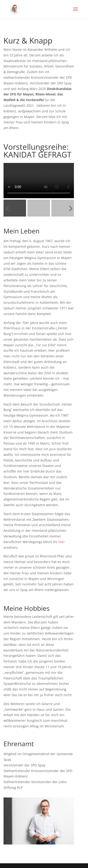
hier (62, 542)
